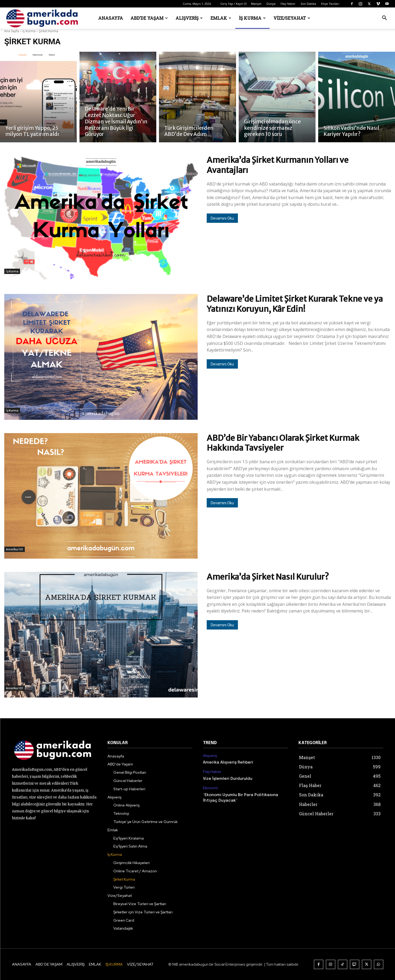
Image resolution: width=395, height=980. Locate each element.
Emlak (221, 18)
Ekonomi (210, 788)
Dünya (271, 4)
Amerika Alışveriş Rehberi (228, 763)
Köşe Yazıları (330, 4)
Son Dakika (308, 4)
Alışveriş (189, 18)
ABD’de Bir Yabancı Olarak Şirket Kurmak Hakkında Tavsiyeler (283, 443)
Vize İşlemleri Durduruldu (228, 779)
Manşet (256, 4)
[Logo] (44, 18)
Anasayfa (111, 18)
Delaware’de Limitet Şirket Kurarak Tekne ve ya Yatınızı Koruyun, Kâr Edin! (295, 304)
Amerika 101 (15, 549)
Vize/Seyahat (292, 18)
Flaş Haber (288, 4)
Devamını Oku (222, 218)
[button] (385, 19)
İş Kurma (252, 18)
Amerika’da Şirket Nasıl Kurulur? (268, 577)
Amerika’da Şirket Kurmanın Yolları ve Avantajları (278, 165)
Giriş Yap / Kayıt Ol (234, 4)
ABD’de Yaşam (149, 18)
